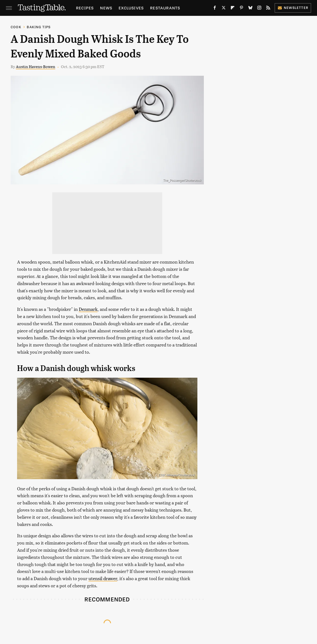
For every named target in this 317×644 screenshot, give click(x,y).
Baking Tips (39, 27)
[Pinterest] (241, 9)
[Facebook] (215, 9)
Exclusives (131, 8)
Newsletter (293, 8)
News (106, 8)
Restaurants (165, 8)
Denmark (88, 309)
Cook (16, 27)
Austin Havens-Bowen (36, 66)
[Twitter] (224, 9)
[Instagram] (259, 9)
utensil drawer (103, 578)
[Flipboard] (233, 9)
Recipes (85, 8)
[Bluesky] (250, 9)
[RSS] (268, 9)
